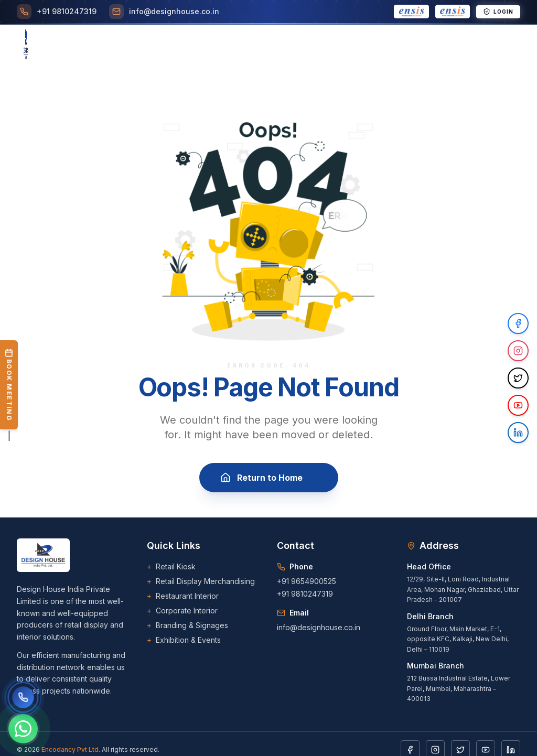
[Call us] (23, 697)
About (83, 45)
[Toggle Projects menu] (193, 45)
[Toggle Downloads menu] (387, 45)
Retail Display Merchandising (201, 581)
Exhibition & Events (184, 640)
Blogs (333, 45)
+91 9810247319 (305, 594)
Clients (248, 45)
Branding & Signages (187, 625)
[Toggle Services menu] (132, 45)
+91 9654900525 (307, 581)
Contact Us (454, 45)
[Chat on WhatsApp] (23, 729)
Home (45, 45)
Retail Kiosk (171, 567)
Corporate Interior (182, 611)
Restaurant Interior (183, 596)
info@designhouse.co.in (319, 627)
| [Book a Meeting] (9, 391)
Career (292, 45)
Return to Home (269, 479)
